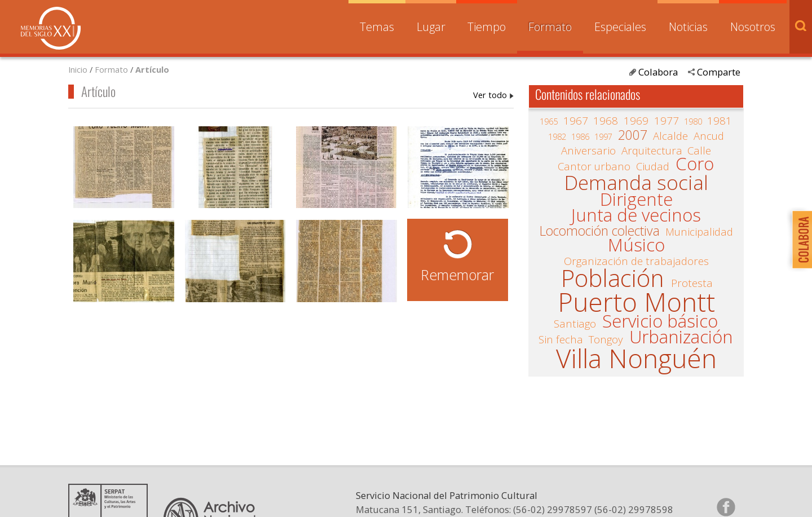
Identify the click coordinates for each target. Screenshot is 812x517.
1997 (603, 136)
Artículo (152, 69)
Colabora (658, 72)
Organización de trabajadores (636, 261)
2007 (633, 135)
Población (613, 279)
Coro (695, 164)
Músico (636, 245)
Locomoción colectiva (600, 231)
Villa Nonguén (636, 358)
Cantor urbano (594, 166)
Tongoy (606, 339)
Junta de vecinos (636, 215)
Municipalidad (699, 232)
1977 (667, 121)
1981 (720, 121)
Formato (550, 27)
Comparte (719, 72)
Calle (699, 151)
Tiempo (487, 27)
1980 (693, 121)
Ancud (709, 136)
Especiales (620, 27)
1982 (557, 136)
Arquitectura (652, 151)
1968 (606, 121)
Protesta (692, 283)
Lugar (431, 27)
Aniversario (588, 151)
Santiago (575, 324)
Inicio (78, 69)
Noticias (688, 27)
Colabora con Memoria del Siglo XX (799, 239)
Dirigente (636, 200)
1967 (576, 121)
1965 (549, 121)
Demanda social (636, 183)
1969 (636, 121)
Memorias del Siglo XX (51, 28)
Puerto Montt (636, 302)
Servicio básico (660, 321)
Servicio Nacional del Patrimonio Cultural (447, 495)
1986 (580, 136)
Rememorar (457, 275)
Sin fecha (561, 339)
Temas (377, 27)
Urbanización (681, 337)
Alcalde (670, 136)
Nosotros (753, 27)
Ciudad (653, 166)
